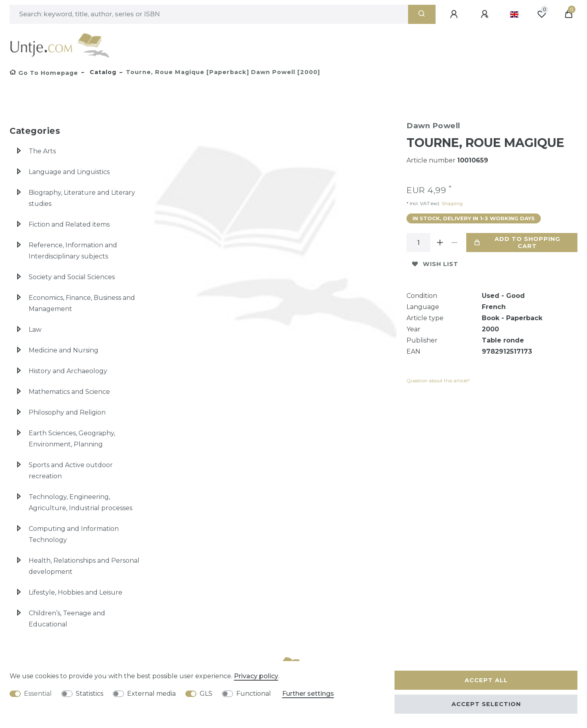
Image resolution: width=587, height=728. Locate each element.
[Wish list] (542, 14)
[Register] (486, 14)
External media (151, 694)
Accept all (486, 680)
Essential (38, 694)
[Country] (514, 14)
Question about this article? (438, 381)
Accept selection (486, 704)
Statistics (89, 694)
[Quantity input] (418, 243)
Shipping (452, 203)
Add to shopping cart (517, 243)
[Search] (422, 14)
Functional (254, 694)
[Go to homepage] (44, 73)
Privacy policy (256, 676)
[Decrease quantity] (454, 243)
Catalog (102, 72)
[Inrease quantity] (440, 243)
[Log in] (455, 14)
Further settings (308, 694)
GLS (206, 694)
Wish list (435, 264)
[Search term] (209, 14)
